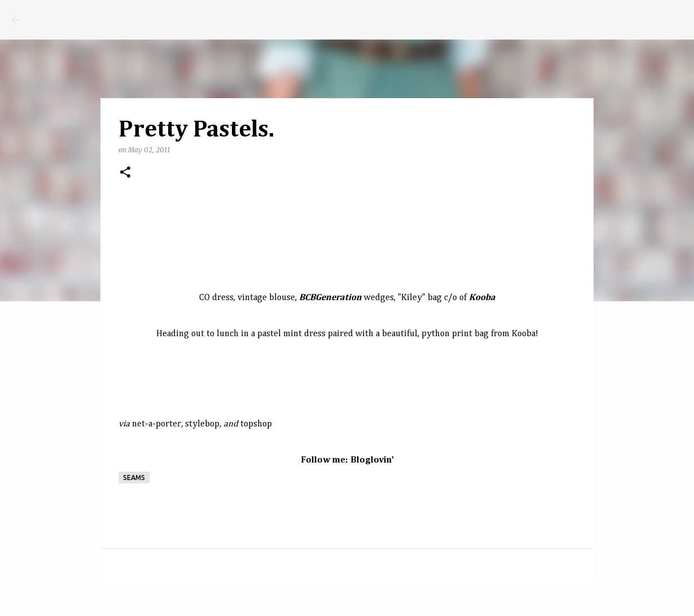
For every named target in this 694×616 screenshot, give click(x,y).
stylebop (202, 424)
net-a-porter (157, 424)
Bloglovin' (372, 460)
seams (134, 478)
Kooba (524, 334)
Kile (409, 298)
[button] (125, 173)
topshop (256, 424)
